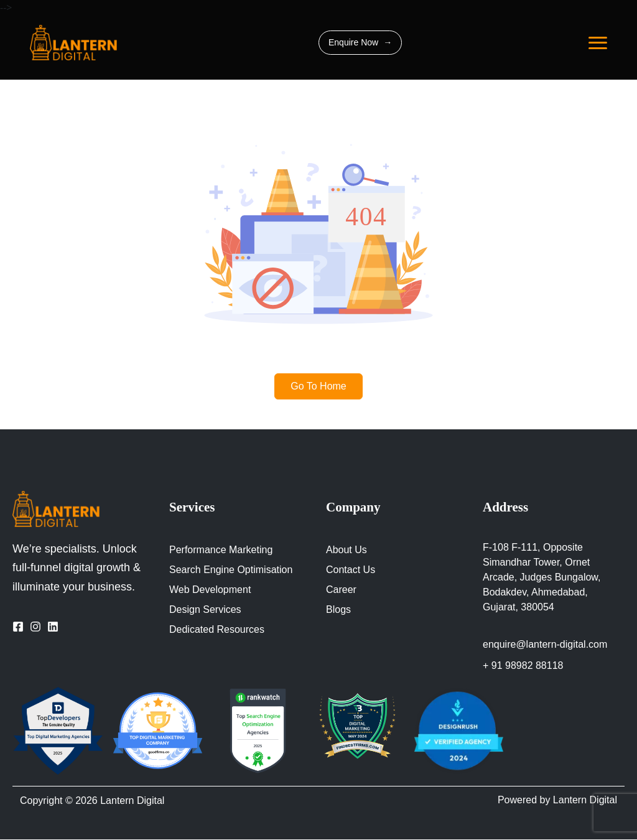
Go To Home (319, 386)
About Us (347, 550)
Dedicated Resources (218, 630)
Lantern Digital (137, 801)
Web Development (212, 590)
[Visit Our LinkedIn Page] (53, 626)
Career (342, 590)
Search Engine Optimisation (233, 570)
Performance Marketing (222, 550)
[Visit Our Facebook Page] (18, 626)
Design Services (205, 610)
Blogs (339, 610)
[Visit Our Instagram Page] (35, 626)
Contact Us (352, 570)
